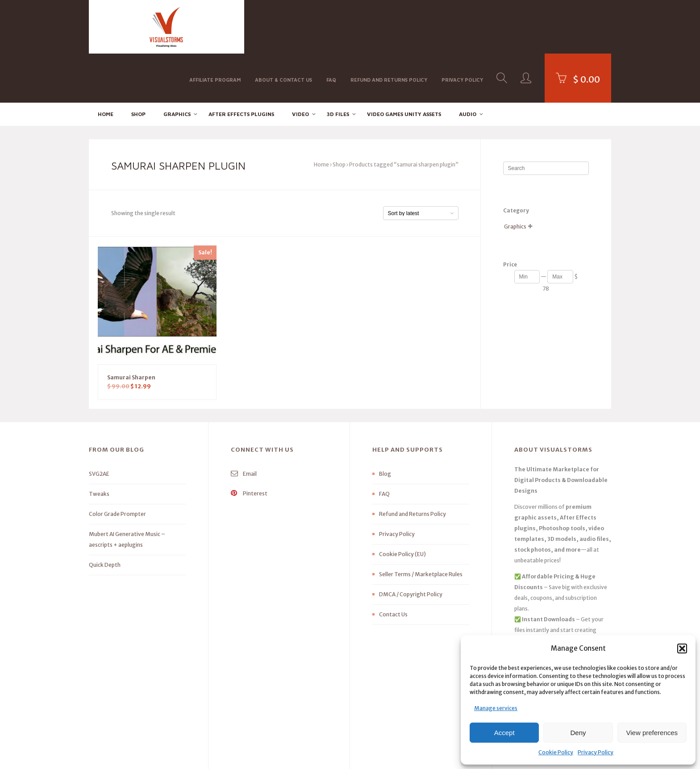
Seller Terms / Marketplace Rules (421, 526)
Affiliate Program (215, 26)
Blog (385, 425)
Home (106, 65)
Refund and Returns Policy (389, 26)
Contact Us (393, 566)
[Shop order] (421, 164)
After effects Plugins (241, 65)
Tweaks (99, 445)
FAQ (331, 26)
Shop (138, 65)
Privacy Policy (596, 752)
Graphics (177, 65)
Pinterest (249, 445)
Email (244, 425)
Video (300, 65)
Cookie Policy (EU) (402, 505)
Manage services (496, 708)
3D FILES (338, 65)
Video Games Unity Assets (404, 65)
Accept (504, 733)
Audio (468, 65)
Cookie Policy (556, 752)
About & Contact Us (283, 26)
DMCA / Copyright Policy (411, 546)
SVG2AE (99, 425)
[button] (682, 648)
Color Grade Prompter (117, 465)
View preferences (652, 733)
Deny (578, 733)
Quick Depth (105, 516)
